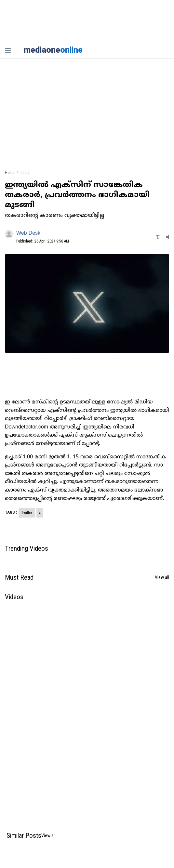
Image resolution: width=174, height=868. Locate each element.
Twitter (27, 513)
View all (162, 577)
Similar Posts (24, 835)
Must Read (19, 577)
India (26, 173)
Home (10, 173)
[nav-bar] (8, 50)
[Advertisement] (87, 117)
